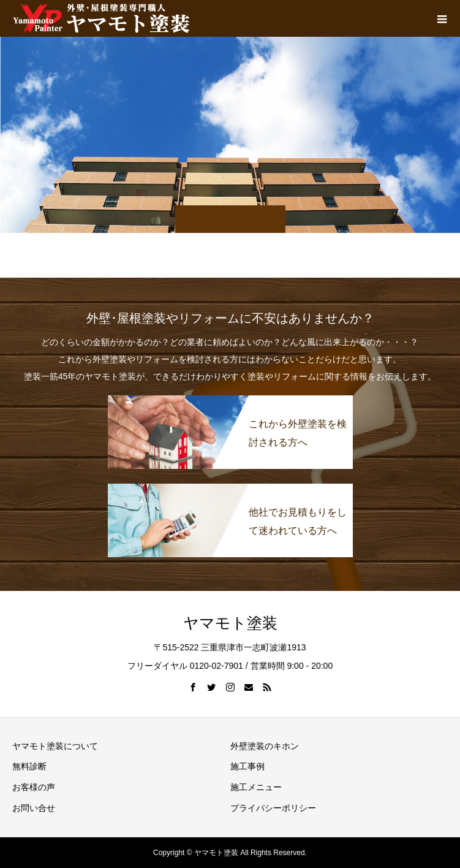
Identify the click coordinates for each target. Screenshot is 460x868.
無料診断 (29, 766)
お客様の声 (34, 787)
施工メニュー (256, 787)
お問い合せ (34, 808)
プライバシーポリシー (273, 808)
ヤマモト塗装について (55, 746)
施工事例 (247, 766)
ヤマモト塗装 (230, 623)
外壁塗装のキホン (265, 746)
